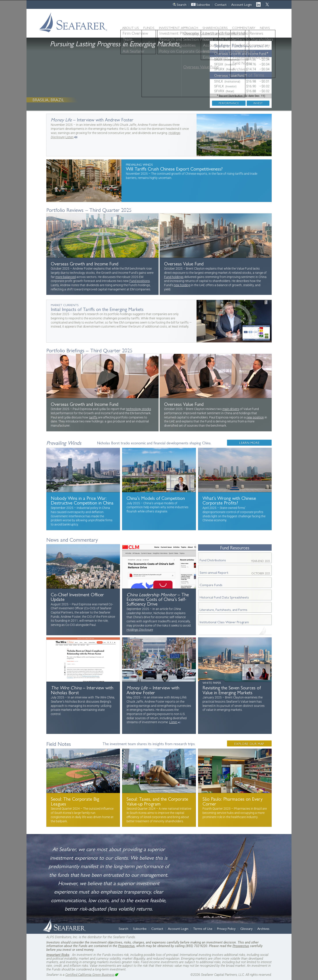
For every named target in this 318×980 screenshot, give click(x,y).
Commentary (244, 28)
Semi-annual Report (235, 572)
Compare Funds (211, 585)
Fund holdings (174, 277)
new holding (182, 285)
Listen (69, 137)
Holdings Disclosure (140, 630)
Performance (229, 103)
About (131, 28)
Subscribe (203, 4)
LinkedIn (260, 4)
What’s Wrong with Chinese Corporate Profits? (235, 489)
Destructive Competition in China (83, 489)
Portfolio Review (102, 254)
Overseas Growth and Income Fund (240, 53)
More (159, 135)
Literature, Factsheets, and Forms (223, 609)
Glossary (246, 928)
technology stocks (139, 409)
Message (83, 590)
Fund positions (140, 281)
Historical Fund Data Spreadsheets (224, 597)
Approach (179, 28)
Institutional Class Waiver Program (224, 622)
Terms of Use (203, 928)
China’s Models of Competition (159, 489)
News (265, 28)
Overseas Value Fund (229, 75)
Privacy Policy (226, 928)
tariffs (93, 417)
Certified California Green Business (90, 975)
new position (255, 417)
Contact (221, 4)
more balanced (66, 277)
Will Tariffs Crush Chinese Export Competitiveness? (159, 181)
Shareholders (215, 28)
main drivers (231, 409)
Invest (258, 103)
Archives (263, 928)
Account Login (241, 4)
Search (182, 4)
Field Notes (59, 744)
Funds (149, 28)
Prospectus (126, 946)
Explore (249, 744)
